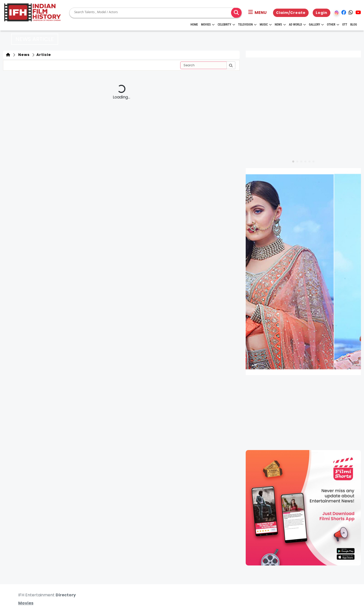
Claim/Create (291, 13)
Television (247, 25)
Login (322, 13)
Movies (208, 25)
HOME (194, 25)
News (280, 25)
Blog (354, 25)
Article (43, 55)
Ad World (297, 25)
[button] (257, 13)
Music (266, 25)
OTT (345, 25)
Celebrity (226, 25)
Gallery (316, 25)
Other (333, 25)
